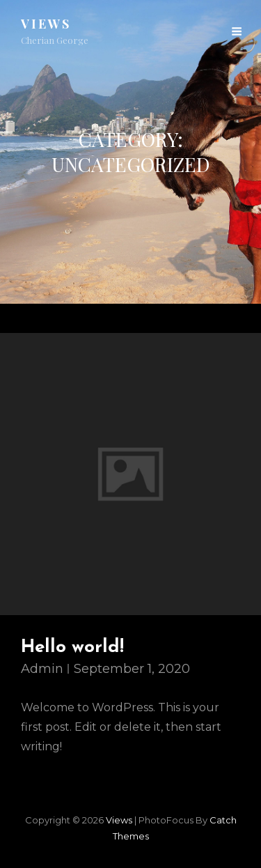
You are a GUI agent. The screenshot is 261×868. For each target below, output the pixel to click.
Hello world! (72, 648)
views (46, 24)
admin (42, 669)
